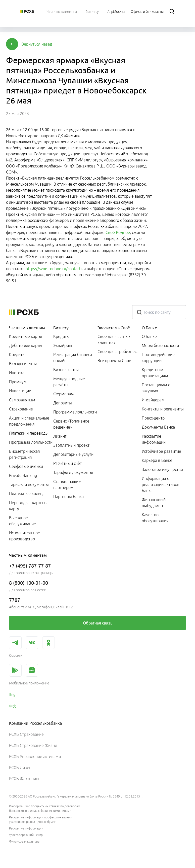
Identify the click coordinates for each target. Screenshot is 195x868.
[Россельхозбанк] (27, 11)
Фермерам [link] (64, 394)
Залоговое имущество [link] (162, 469)
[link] (97, 623)
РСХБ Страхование (26, 734)
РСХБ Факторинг (24, 779)
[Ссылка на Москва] (119, 11)
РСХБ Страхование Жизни (33, 745)
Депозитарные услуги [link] (73, 454)
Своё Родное (118, 232)
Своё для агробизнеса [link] (118, 352)
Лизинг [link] (60, 436)
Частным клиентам (27, 328)
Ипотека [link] (17, 373)
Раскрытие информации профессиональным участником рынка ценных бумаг (41, 820)
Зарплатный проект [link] (71, 445)
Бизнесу (61, 328)
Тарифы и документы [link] (29, 484)
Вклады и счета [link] (23, 364)
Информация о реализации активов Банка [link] (161, 484)
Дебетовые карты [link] (26, 345)
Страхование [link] (21, 409)
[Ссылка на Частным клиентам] (62, 11)
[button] (37, 44)
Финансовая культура (24, 841)
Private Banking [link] (23, 475)
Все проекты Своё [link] (114, 361)
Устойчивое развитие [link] (161, 451)
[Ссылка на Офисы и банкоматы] (147, 11)
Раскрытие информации (26, 828)
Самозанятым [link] (22, 400)
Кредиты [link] (17, 355)
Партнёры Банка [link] (68, 497)
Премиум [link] (18, 382)
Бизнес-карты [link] (66, 370)
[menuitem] (62, 11)
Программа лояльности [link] (31, 442)
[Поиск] (172, 11)
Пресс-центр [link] (153, 418)
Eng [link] (12, 695)
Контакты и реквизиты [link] (163, 409)
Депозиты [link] (63, 403)
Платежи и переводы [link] (29, 433)
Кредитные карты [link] (26, 336)
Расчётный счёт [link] (67, 463)
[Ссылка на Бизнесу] (92, 11)
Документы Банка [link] (158, 427)
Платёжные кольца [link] (27, 494)
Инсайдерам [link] (153, 400)
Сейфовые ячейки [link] (26, 466)
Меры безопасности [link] (160, 345)
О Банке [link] (149, 336)
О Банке (149, 328)
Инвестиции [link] (20, 391)
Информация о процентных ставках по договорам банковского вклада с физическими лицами (45, 808)
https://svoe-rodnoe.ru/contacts (54, 269)
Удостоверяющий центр (26, 835)
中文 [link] (13, 706)
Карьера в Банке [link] (157, 460)
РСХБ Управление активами (35, 756)
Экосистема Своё (114, 328)
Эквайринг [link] (63, 345)
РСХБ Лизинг (21, 768)
